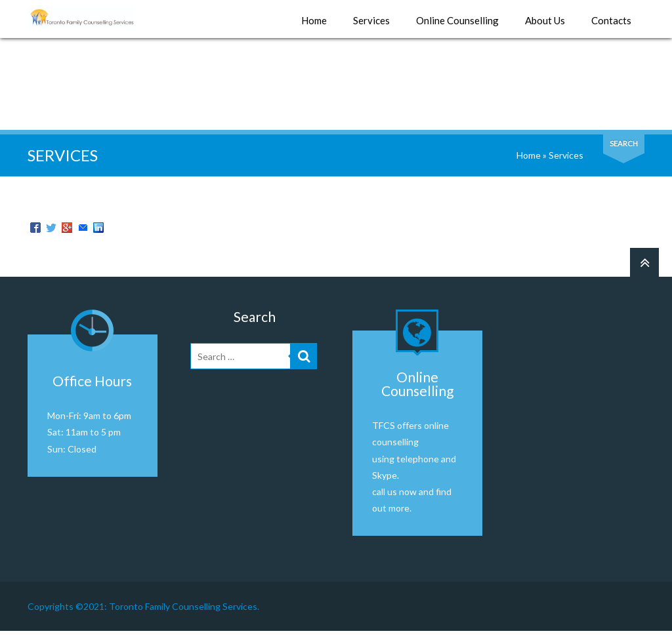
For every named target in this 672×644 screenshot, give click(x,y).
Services (371, 22)
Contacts (611, 22)
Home (314, 22)
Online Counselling (457, 22)
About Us (545, 22)
